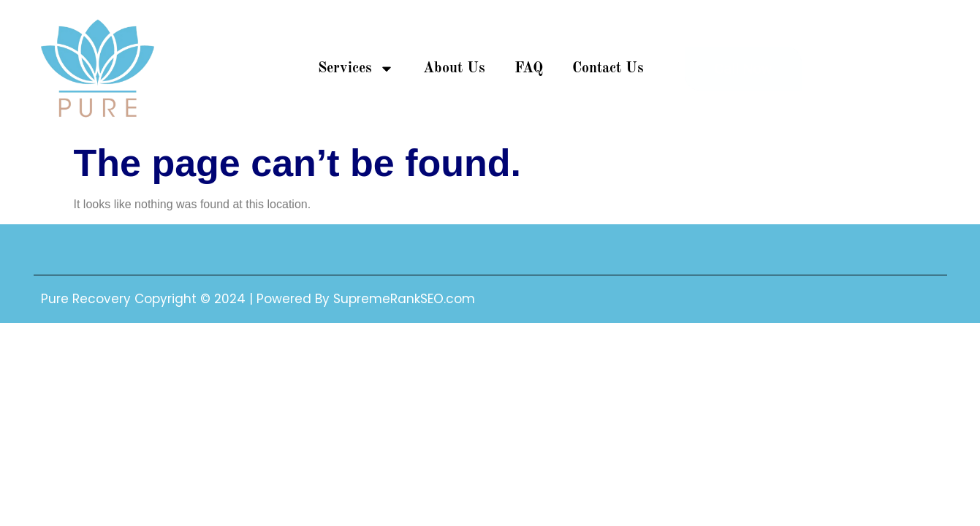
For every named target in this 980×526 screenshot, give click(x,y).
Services (356, 69)
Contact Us (608, 69)
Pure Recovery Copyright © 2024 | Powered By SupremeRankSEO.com (258, 299)
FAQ (529, 69)
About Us (454, 69)
